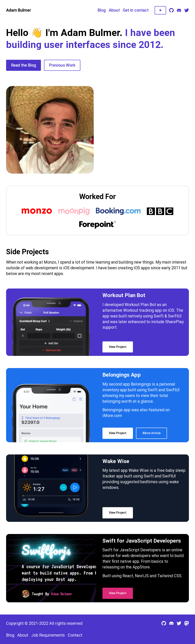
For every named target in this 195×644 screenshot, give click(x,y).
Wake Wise (139, 470)
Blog (102, 10)
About (114, 10)
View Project (118, 347)
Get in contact (136, 10)
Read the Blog (24, 65)
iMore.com (112, 416)
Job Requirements (48, 635)
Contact (75, 635)
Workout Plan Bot (140, 305)
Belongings (141, 384)
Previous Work (62, 65)
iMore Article (151, 433)
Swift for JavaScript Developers (132, 550)
